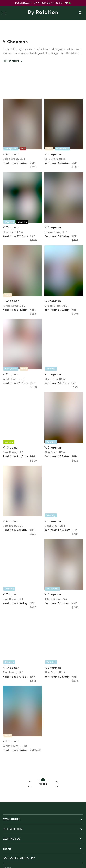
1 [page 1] (43, 781)
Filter (43, 784)
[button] (43, 819)
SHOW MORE (13, 61)
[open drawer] (4, 13)
